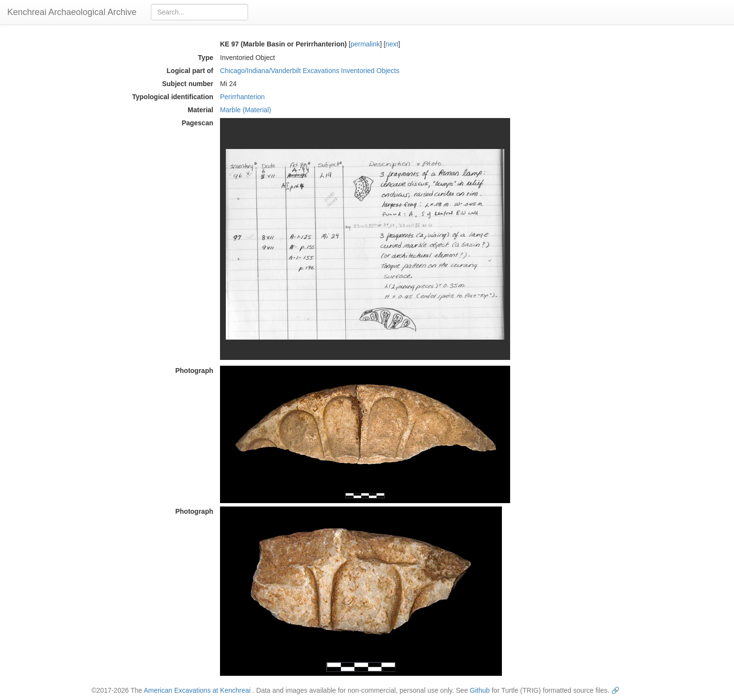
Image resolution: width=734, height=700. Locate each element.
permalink (365, 44)
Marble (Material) (246, 110)
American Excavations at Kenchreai (197, 690)
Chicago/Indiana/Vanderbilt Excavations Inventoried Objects (310, 71)
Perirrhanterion (242, 97)
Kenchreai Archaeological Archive (72, 12)
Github (480, 690)
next (392, 44)
